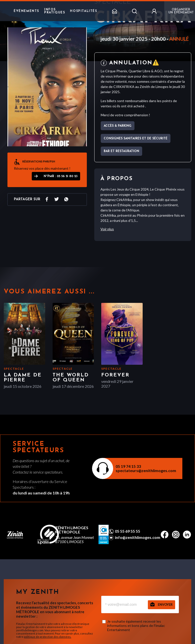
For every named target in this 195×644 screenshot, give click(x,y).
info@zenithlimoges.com (138, 537)
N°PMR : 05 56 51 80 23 (61, 176)
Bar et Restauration (121, 151)
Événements (26, 11)
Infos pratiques (55, 11)
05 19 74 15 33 (128, 466)
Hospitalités (83, 11)
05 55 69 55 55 (128, 531)
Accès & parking (118, 126)
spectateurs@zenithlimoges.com (146, 470)
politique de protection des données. (48, 637)
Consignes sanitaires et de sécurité (136, 139)
